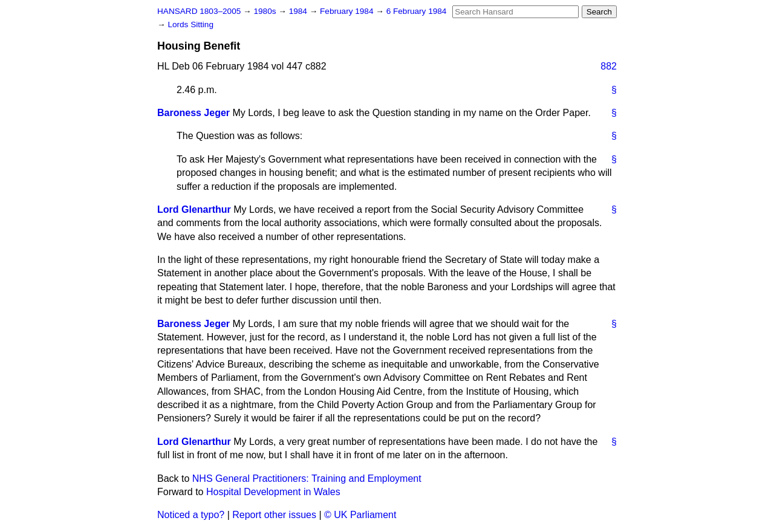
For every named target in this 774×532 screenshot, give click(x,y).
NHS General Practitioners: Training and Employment (307, 478)
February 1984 (348, 11)
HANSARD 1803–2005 (199, 11)
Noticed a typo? (191, 515)
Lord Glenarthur (194, 209)
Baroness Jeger (193, 113)
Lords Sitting (190, 24)
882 (609, 66)
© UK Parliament (360, 515)
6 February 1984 (417, 11)
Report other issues (274, 515)
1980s (266, 11)
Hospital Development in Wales (273, 492)
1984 (299, 11)
